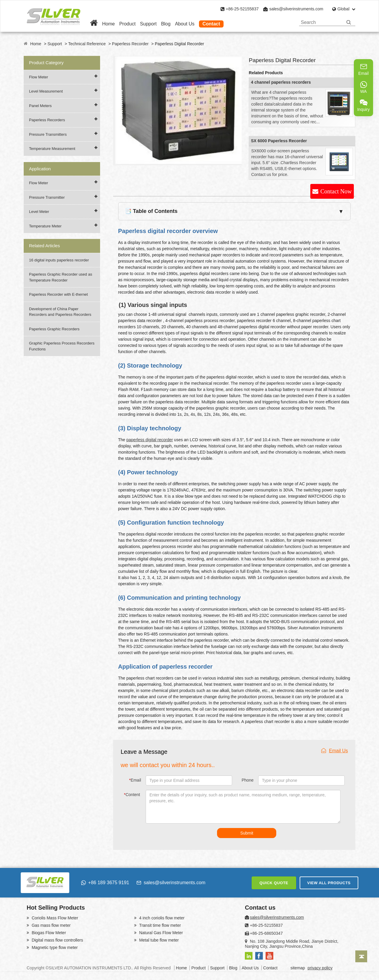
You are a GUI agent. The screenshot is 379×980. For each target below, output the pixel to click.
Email (135, 780)
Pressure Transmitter (47, 197)
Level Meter (39, 212)
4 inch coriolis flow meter (161, 918)
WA (364, 87)
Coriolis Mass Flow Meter (54, 918)
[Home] (94, 24)
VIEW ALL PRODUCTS (329, 883)
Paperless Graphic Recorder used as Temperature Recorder (61, 277)
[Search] (349, 22)
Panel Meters (40, 106)
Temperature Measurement (52, 149)
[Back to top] (361, 956)
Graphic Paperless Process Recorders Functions (62, 346)
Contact (211, 24)
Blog (166, 24)
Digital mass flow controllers (57, 940)
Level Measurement (46, 91)
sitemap (298, 968)
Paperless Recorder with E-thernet (58, 294)
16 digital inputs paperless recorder (59, 260)
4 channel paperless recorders (281, 82)
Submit (247, 833)
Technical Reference (87, 44)
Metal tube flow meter (158, 940)
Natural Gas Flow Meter (160, 933)
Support (148, 24)
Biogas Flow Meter (48, 933)
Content (132, 795)
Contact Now (336, 191)
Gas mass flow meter (50, 925)
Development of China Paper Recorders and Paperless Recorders (60, 312)
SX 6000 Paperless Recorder (279, 141)
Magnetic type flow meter (54, 947)
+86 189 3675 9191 (105, 883)
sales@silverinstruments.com (296, 9)
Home (109, 24)
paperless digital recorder (150, 440)
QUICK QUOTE (274, 883)
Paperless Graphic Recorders (54, 329)
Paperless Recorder (130, 44)
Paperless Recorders (47, 120)
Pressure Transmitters (48, 134)
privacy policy (320, 968)
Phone (248, 780)
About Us (185, 24)
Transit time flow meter (159, 925)
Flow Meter (38, 77)
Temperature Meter (45, 226)
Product (127, 24)
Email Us (335, 751)
